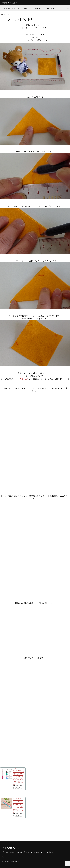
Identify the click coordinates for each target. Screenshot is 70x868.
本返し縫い (24, 379)
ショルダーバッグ (17, 8)
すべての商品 (6, 8)
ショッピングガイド (40, 852)
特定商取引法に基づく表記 (25, 852)
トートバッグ (60, 8)
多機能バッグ (27, 8)
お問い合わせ (51, 852)
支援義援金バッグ (38, 8)
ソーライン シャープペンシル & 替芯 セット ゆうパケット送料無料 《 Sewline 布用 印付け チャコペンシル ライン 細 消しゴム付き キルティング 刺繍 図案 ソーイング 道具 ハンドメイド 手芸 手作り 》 (18, 777)
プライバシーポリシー (9, 852)
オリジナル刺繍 (50, 8)
